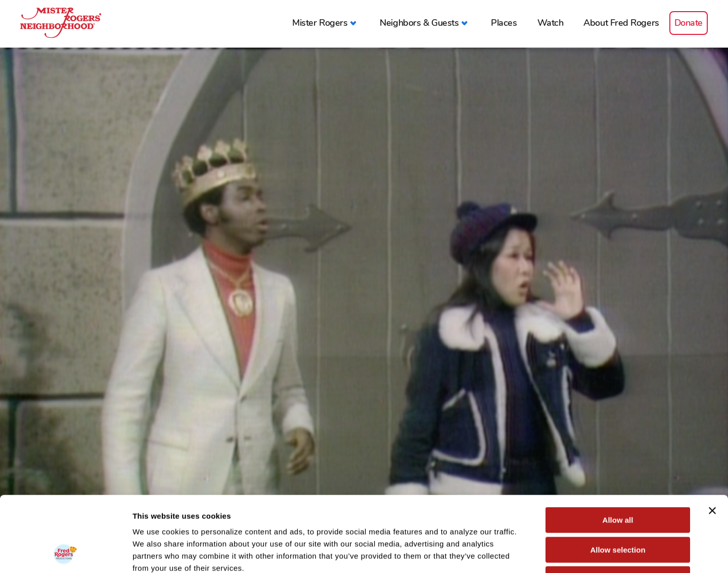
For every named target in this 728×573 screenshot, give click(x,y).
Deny (618, 509)
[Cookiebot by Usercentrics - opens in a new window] (65, 553)
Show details (531, 553)
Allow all (618, 449)
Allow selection (618, 479)
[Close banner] (712, 440)
